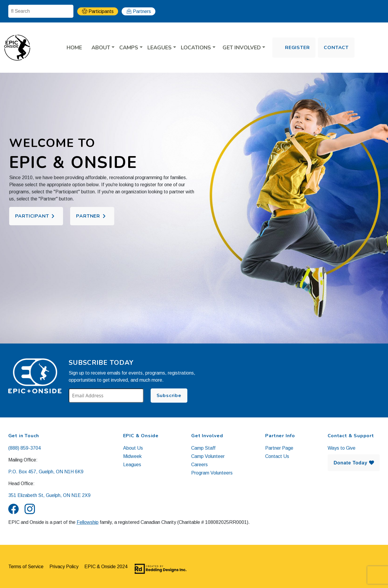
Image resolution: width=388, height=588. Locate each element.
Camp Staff (203, 448)
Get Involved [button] (242, 48)
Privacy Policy (64, 567)
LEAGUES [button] (160, 48)
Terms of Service (26, 567)
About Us (133, 448)
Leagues (132, 465)
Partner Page (279, 448)
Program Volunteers (212, 473)
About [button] (102, 48)
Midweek (132, 456)
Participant (32, 216)
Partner (88, 216)
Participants (101, 11)
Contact (336, 48)
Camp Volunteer (208, 456)
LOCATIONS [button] (197, 48)
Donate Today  (354, 463)
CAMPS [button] (129, 48)
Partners (142, 11)
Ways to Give (342, 448)
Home (74, 48)
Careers (199, 465)
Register (297, 48)
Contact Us (277, 456)
